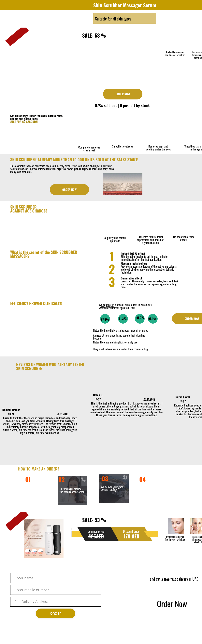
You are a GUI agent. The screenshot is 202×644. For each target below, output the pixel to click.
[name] (56, 578)
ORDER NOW (123, 94)
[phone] (56, 590)
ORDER (56, 614)
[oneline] (56, 602)
